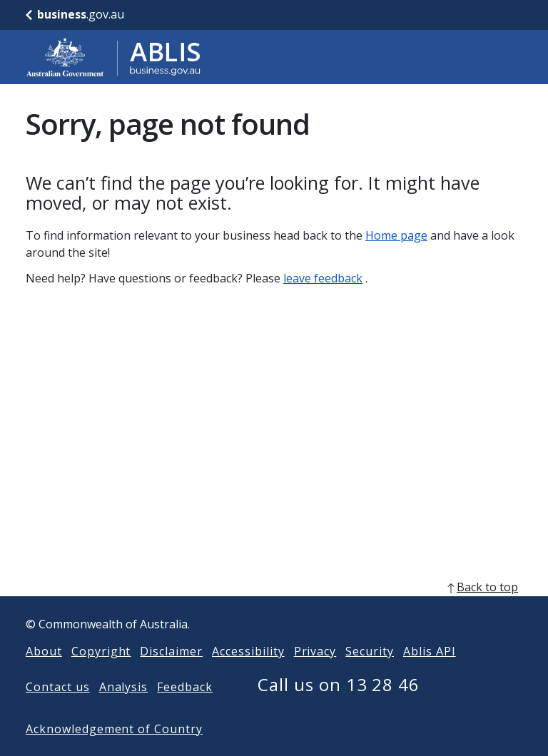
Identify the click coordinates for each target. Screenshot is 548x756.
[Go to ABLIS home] (113, 57)
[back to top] (274, 610)
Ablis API (430, 674)
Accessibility (248, 674)
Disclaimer (171, 674)
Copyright (101, 674)
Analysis (124, 710)
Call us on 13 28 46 (339, 707)
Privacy (315, 674)
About (44, 674)
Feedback (185, 710)
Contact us (58, 710)
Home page (396, 235)
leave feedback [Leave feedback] (323, 278)
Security (370, 674)
